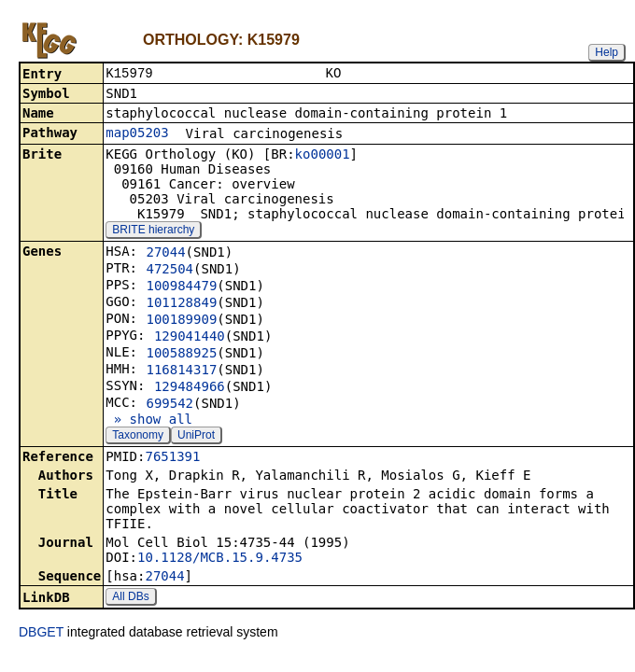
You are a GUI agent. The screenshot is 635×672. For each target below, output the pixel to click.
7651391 (172, 458)
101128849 (181, 304)
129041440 (190, 338)
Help (607, 52)
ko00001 (323, 156)
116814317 (181, 371)
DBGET (41, 634)
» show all (149, 421)
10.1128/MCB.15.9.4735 (220, 559)
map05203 (137, 134)
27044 (165, 254)
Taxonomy (138, 437)
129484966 (190, 388)
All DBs (130, 598)
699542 (169, 405)
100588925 (181, 355)
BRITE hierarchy (153, 231)
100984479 (181, 287)
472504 (169, 271)
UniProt (196, 437)
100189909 (181, 321)
